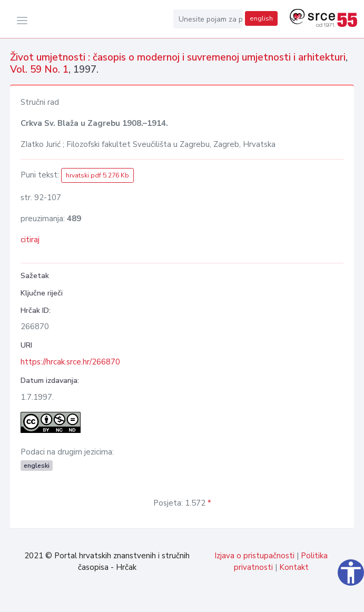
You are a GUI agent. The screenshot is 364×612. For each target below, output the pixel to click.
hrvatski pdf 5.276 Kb (97, 175)
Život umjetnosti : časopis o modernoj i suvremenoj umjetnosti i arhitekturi (178, 57)
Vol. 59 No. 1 (39, 70)
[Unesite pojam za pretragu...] (208, 19)
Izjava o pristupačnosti (254, 556)
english (261, 18)
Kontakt (294, 567)
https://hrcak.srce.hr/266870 (70, 362)
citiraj (30, 240)
